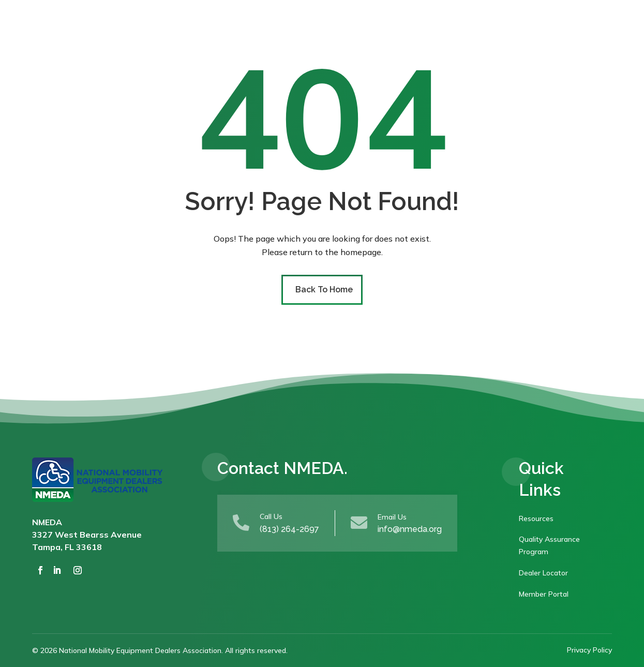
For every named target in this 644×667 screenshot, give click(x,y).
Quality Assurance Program (549, 545)
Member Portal (544, 594)
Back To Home (324, 290)
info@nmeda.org (410, 529)
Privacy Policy (589, 650)
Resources (536, 518)
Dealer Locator (543, 573)
